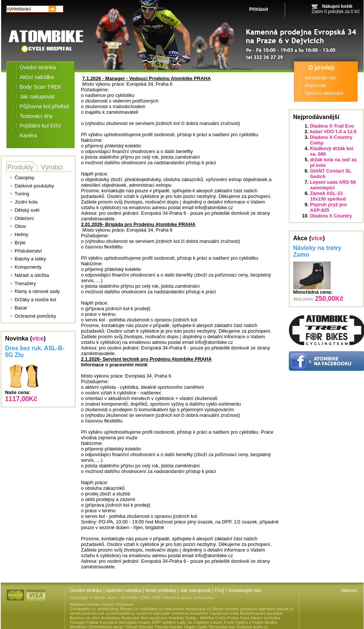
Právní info (316, 86)
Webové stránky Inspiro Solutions (102, 604)
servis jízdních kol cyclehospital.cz (103, 613)
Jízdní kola (26, 202)
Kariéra (28, 135)
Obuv (20, 226)
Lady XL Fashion (193, 622)
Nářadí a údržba (32, 275)
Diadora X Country (331, 216)
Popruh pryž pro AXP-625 (329, 207)
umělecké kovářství (189, 613)
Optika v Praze (250, 622)
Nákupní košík (337, 6)
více (38, 338)
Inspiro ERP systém (157, 622)
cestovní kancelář (153, 613)
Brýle (20, 243)
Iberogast (128, 622)
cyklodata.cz (151, 609)
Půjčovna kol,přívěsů (45, 106)
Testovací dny (36, 116)
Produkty (20, 167)
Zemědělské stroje (106, 627)
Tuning (22, 194)
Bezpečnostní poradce (261, 613)
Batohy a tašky (30, 259)
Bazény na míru (85, 618)
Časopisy (25, 178)
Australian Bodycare (120, 618)
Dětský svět (27, 210)
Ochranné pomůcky (35, 316)
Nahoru (349, 590)
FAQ (220, 590)
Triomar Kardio (168, 627)
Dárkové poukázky (34, 186)
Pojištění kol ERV (41, 126)
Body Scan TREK (41, 87)
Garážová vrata (224, 613)
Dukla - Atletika (200, 618)
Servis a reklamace (324, 93)
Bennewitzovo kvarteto (162, 618)
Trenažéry (25, 283)
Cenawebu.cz (83, 609)
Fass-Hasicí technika (260, 618)
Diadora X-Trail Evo (332, 126)
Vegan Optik (195, 627)
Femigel (78, 622)
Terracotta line (222, 627)
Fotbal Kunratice (102, 622)
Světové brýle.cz (252, 627)
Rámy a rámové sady (37, 291)
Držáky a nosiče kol (35, 300)
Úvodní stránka (38, 67)
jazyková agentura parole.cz (267, 609)
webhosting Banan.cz (117, 609)
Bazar (21, 308)
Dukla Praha (227, 618)
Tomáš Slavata (139, 627)
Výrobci (52, 167)
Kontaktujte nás (321, 78)
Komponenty (28, 267)
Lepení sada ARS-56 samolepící (333, 185)
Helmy (21, 234)
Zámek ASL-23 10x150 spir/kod (328, 196)
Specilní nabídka (124, 590)
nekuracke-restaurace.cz (188, 609)
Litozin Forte (222, 622)
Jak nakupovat (37, 97)
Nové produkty (161, 590)
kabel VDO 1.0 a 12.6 (334, 132)
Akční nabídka (37, 77)
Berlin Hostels (226, 609)
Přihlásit (259, 9)
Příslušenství (28, 251)
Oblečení (24, 218)
